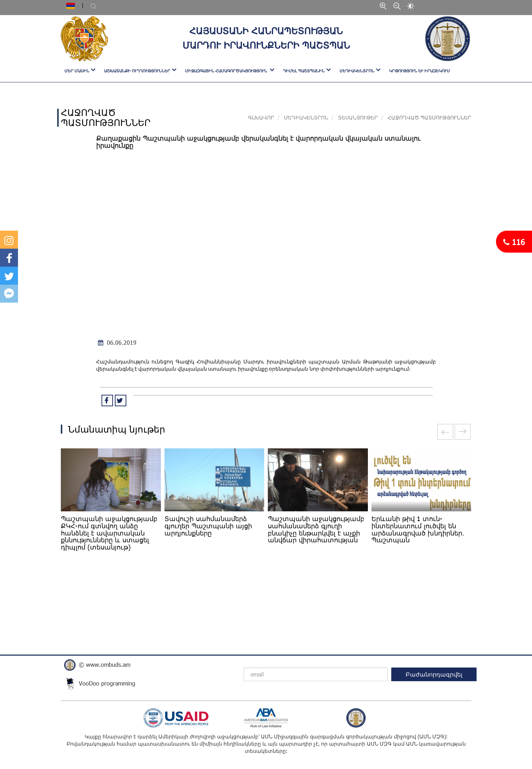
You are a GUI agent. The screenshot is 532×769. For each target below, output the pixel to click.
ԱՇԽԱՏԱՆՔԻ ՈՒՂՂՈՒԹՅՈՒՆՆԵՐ (137, 71)
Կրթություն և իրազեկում (420, 71)
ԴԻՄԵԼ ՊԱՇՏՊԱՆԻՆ (304, 71)
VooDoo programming (107, 683)
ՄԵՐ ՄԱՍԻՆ (77, 71)
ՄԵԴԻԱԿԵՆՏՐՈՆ (357, 71)
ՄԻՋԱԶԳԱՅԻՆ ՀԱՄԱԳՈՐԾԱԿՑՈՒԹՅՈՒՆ (227, 71)
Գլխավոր (261, 117)
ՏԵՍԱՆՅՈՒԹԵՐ (358, 117)
